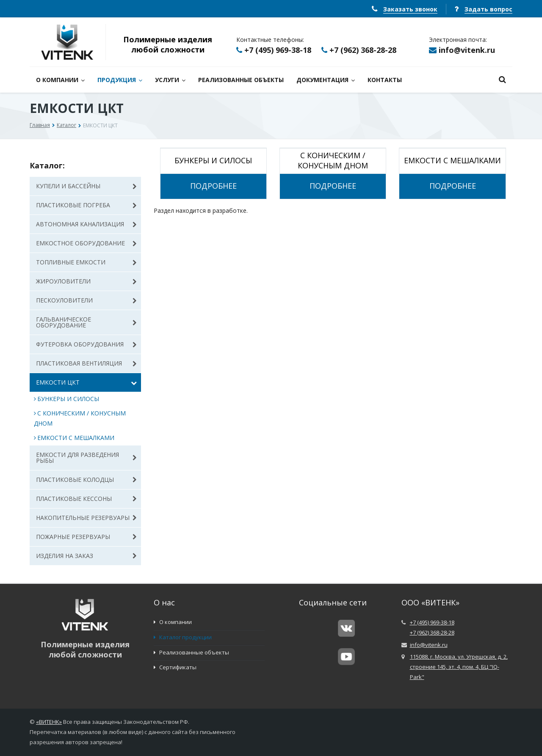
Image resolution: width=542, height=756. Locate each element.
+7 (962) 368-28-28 (363, 50)
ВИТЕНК (49, 722)
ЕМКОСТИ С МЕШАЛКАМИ (74, 438)
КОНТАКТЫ (385, 80)
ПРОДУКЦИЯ (120, 80)
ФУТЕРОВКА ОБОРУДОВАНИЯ (86, 344)
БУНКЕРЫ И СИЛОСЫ (66, 399)
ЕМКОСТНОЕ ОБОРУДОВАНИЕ (86, 243)
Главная (40, 125)
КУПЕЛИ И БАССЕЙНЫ (86, 186)
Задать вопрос (488, 9)
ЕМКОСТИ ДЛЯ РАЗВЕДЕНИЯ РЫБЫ (86, 458)
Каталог (66, 125)
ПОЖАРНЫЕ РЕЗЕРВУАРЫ (86, 537)
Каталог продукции (183, 637)
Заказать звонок (410, 9)
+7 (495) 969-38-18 (278, 50)
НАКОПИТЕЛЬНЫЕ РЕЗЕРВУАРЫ (86, 518)
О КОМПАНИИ (60, 80)
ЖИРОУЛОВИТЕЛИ (86, 281)
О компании (173, 622)
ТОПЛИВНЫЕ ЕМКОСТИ (86, 262)
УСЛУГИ (170, 80)
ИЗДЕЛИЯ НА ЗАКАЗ (86, 556)
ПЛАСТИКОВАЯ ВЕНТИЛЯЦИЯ (86, 363)
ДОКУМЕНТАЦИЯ (326, 80)
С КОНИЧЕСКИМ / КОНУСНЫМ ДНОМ (80, 418)
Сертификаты (175, 667)
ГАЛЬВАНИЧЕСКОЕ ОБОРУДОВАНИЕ (86, 322)
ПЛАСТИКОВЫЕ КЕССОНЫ (86, 499)
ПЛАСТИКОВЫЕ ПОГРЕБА (86, 205)
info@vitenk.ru (467, 50)
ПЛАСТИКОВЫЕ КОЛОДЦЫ (86, 480)
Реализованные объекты (191, 652)
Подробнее (213, 186)
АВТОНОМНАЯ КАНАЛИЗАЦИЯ (86, 224)
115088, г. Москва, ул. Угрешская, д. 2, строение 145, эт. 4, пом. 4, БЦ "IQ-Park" (459, 667)
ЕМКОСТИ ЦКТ (86, 382)
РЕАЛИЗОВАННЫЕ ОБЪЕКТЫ (241, 80)
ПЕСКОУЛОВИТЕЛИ (86, 300)
